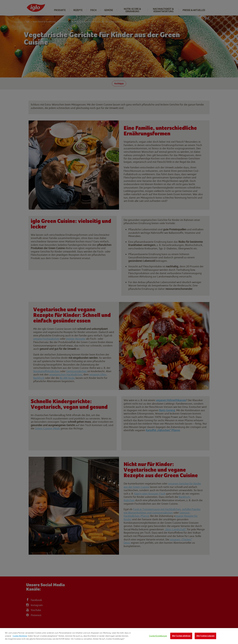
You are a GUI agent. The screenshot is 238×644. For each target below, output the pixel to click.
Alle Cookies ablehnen (181, 636)
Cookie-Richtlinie (20, 636)
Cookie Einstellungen (158, 636)
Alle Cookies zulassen (205, 636)
